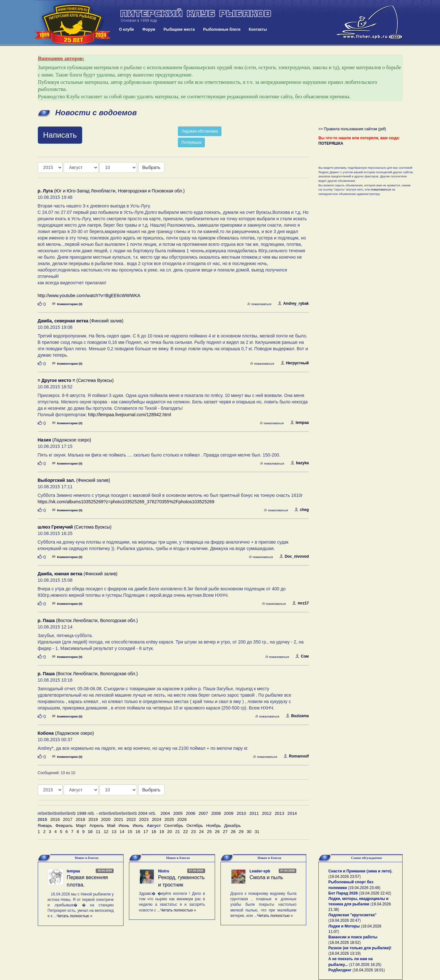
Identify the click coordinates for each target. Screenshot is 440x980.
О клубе (127, 29)
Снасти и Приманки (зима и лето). (360, 871)
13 (114, 832)
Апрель (96, 826)
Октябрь (195, 826)
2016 (55, 819)
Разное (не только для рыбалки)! (360, 948)
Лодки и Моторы (344, 926)
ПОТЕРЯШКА (331, 143)
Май (111, 826)
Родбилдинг (340, 970)
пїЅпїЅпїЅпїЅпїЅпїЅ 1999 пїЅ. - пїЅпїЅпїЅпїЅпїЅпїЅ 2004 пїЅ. (97, 813)
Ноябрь (213, 826)
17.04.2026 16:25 (365, 965)
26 (217, 832)
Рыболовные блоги (222, 29)
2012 (267, 813)
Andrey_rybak (293, 304)
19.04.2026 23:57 (344, 877)
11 (98, 832)
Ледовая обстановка (200, 131)
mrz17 (300, 603)
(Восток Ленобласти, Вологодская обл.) (88, 620)
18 (154, 832)
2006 (191, 813)
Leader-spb (260, 871)
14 (122, 832)
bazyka (300, 463)
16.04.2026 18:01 (369, 970)
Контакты (258, 29)
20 (170, 832)
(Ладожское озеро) (64, 440)
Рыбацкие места (179, 29)
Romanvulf (296, 756)
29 (241, 832)
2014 (292, 813)
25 (209, 832)
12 (106, 832)
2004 (165, 813)
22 (185, 832)
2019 (93, 819)
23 (193, 832)
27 (225, 832)
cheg (302, 510)
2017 (68, 819)
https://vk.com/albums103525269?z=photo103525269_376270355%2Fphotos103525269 (126, 502)
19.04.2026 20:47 (344, 920)
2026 (182, 819)
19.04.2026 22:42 (375, 893)
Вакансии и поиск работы (353, 937)
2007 (204, 813)
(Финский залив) (81, 321)
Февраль (64, 826)
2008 (216, 813)
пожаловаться (259, 304)
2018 (80, 819)
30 (249, 832)
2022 (131, 819)
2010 (241, 813)
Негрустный (295, 363)
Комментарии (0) (67, 304)
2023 (144, 819)
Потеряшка (191, 142)
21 (177, 832)
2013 (279, 813)
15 (130, 832)
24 (201, 832)
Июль (138, 826)
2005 (178, 813)
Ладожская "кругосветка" (352, 915)
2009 (229, 813)
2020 (106, 819)
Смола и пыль (266, 877)
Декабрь (233, 826)
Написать (60, 135)
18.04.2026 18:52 (344, 943)
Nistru (164, 871)
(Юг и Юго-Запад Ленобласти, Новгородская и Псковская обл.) (111, 191)
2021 (118, 819)
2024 (156, 819)
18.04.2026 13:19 (344, 953)
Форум (149, 29)
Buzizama (297, 716)
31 (257, 832)
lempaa (300, 423)
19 (162, 832)
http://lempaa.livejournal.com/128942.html (129, 415)
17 (146, 832)
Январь (45, 826)
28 (233, 832)
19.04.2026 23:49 (364, 888)
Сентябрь (174, 826)
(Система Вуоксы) (76, 380)
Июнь (124, 826)
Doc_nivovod (294, 556)
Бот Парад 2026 (343, 893)
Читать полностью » (75, 916)
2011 (254, 813)
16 (138, 832)
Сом (302, 656)
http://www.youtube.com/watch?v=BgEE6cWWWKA (89, 296)
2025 (169, 819)
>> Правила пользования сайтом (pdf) (352, 129)
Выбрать (151, 167)
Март (81, 826)
